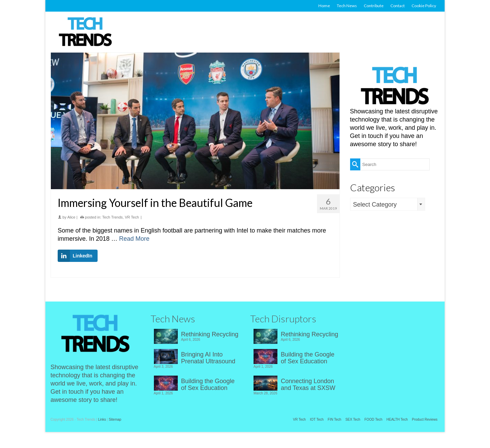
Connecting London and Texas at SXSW (308, 384)
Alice (71, 217)
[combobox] (388, 204)
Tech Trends (113, 217)
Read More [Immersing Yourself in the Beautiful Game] (134, 239)
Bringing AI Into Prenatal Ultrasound (208, 358)
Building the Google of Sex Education (208, 384)
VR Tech (132, 217)
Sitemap (115, 419)
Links (102, 419)
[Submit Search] (355, 164)
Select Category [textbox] (375, 205)
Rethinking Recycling (210, 334)
